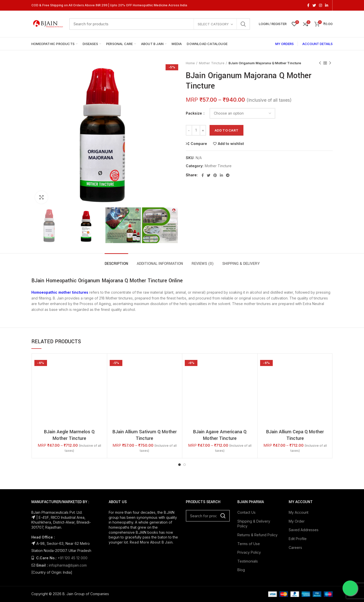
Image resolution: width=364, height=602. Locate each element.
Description (116, 264)
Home (190, 63)
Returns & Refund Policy (257, 535)
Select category (213, 24)
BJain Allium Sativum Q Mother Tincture (145, 435)
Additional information (160, 264)
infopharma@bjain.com (68, 565)
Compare (199, 144)
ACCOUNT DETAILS (317, 44)
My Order (297, 521)
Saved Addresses (304, 530)
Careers (295, 547)
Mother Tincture (212, 63)
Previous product (320, 63)
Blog (241, 570)
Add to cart (226, 130)
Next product (330, 63)
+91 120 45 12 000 (73, 558)
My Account (299, 512)
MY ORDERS (285, 44)
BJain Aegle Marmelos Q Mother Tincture (69, 435)
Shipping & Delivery (241, 264)
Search (243, 24)
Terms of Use (249, 544)
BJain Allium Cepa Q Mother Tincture (295, 435)
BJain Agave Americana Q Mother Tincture (220, 435)
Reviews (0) (203, 264)
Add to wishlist (231, 144)
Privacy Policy (249, 552)
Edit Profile (298, 539)
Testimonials (248, 561)
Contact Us (246, 512)
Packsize (194, 113)
